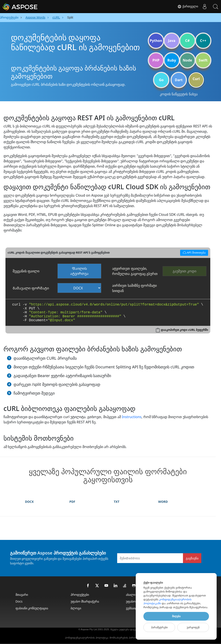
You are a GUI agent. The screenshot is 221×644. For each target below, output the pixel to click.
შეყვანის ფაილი (26, 271)
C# (187, 41)
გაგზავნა (192, 558)
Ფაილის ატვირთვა (79, 271)
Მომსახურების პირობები (125, 638)
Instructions (132, 417)
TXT (117, 502)
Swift (203, 60)
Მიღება (176, 616)
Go (161, 80)
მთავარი (22, 595)
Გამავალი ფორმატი (31, 288)
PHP (156, 60)
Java (172, 41)
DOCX (30, 502)
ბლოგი (76, 608)
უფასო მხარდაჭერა (85, 601)
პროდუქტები (80, 595)
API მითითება (193, 252)
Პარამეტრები (159, 627)
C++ (203, 41)
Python (156, 41)
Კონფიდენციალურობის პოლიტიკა (87, 638)
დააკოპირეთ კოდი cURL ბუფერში (184, 330)
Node (187, 60)
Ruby (172, 60)
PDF (72, 502)
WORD (163, 502)
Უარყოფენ (193, 627)
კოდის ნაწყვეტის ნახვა (179, 94)
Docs (19, 601)
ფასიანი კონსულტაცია (32, 608)
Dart (179, 80)
